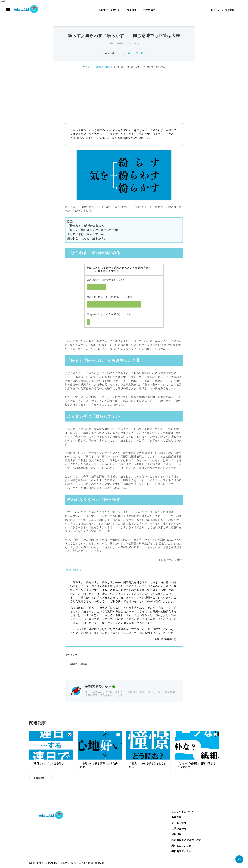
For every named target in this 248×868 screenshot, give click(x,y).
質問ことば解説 (116, 43)
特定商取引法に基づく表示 (186, 840)
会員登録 (230, 10)
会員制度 (132, 10)
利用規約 (176, 834)
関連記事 (39, 778)
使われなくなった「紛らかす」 (87, 239)
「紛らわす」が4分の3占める (86, 226)
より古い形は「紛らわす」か (85, 234)
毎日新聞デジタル (181, 851)
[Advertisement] (124, 95)
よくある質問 (179, 823)
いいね (111, 53)
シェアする (136, 53)
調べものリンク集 (181, 846)
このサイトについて (109, 10)
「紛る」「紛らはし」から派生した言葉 (92, 230)
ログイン (216, 10)
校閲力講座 (149, 10)
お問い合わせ (179, 829)
